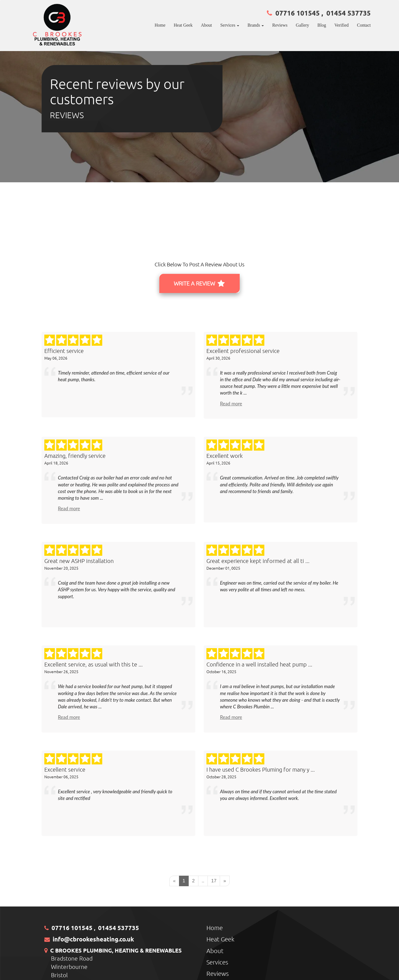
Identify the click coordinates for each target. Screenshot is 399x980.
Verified (342, 25)
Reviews (280, 25)
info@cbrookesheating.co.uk (93, 939)
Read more (231, 404)
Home (160, 25)
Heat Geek (183, 25)
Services (217, 962)
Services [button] (230, 25)
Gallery (303, 25)
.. (203, 881)
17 (214, 881)
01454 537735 (349, 13)
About (206, 25)
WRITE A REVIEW (199, 284)
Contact (364, 25)
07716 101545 (298, 13)
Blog (322, 25)
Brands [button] (256, 25)
